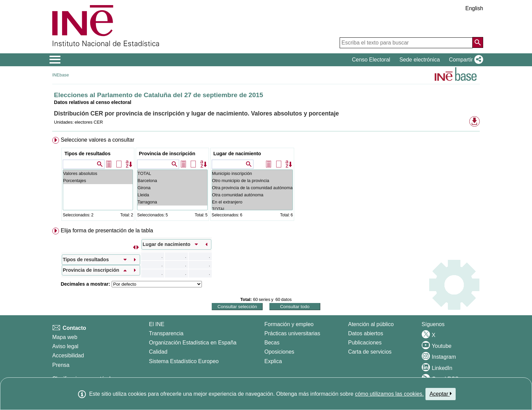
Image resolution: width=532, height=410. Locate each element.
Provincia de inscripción (167, 154)
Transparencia (166, 333)
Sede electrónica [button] (420, 60)
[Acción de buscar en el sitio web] (478, 42)
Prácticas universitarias (292, 333)
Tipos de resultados (88, 154)
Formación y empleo (289, 324)
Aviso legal (65, 346)
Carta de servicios (370, 352)
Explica (273, 361)
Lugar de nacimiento (237, 154)
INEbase (61, 75)
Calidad (158, 352)
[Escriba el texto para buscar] (406, 43)
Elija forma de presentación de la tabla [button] (107, 230)
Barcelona (172, 181)
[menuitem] (266, 180)
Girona (172, 188)
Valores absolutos (98, 173)
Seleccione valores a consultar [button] (98, 140)
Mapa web (65, 337)
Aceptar (441, 394)
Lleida (172, 195)
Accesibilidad (68, 355)
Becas (272, 343)
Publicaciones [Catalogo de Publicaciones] (365, 343)
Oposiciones (279, 352)
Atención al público (371, 324)
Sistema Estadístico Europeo (184, 361)
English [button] (474, 8)
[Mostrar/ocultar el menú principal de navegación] (55, 60)
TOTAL (172, 173)
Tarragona (172, 202)
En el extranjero (252, 202)
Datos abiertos (366, 333)
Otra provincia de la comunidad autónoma (252, 188)
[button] (465, 60)
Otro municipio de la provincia (252, 181)
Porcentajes (98, 181)
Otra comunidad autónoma (252, 195)
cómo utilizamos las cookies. (389, 394)
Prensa (61, 365)
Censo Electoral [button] (371, 60)
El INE (157, 324)
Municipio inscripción (252, 173)
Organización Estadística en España (193, 343)
